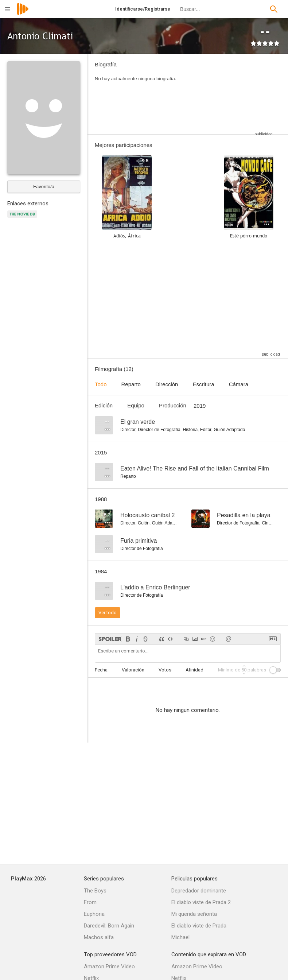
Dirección (167, 384)
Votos (165, 670)
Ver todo (108, 613)
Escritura (203, 384)
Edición (104, 405)
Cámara (239, 384)
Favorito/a (44, 187)
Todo (101, 384)
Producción (173, 405)
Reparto (131, 384)
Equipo (136, 405)
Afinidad (194, 670)
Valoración (133, 670)
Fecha (101, 670)
